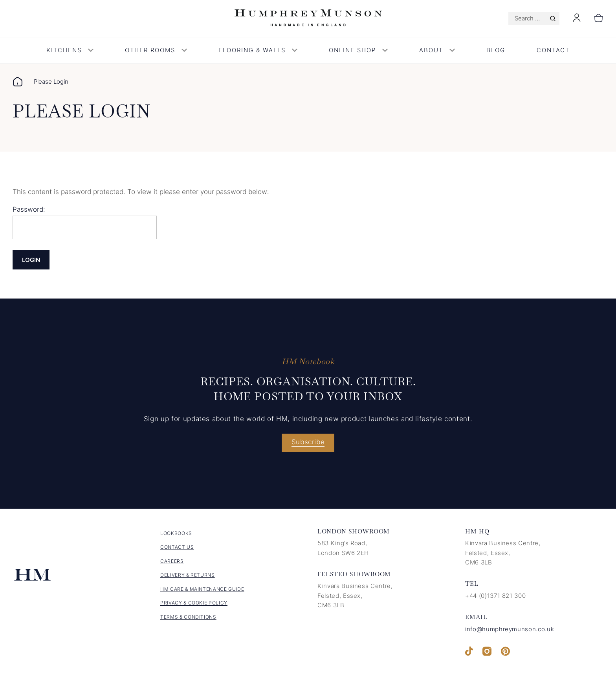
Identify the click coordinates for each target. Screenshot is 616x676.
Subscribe (308, 442)
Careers (172, 561)
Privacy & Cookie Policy (194, 603)
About (437, 50)
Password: (85, 222)
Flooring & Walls (258, 50)
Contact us (177, 547)
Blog (496, 50)
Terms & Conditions (188, 617)
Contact (553, 50)
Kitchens (70, 50)
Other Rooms (156, 50)
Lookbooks (176, 533)
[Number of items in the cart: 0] (599, 18)
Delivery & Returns (188, 575)
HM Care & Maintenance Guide (202, 589)
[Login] (577, 20)
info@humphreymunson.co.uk (510, 629)
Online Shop (358, 50)
